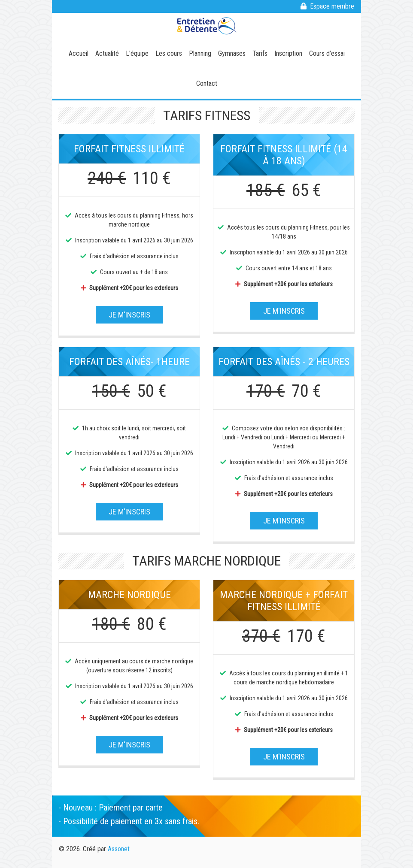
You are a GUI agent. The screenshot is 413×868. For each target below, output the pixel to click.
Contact (207, 83)
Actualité (107, 53)
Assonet (119, 849)
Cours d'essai (327, 53)
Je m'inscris (129, 315)
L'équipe (137, 53)
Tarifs (260, 53)
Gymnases (232, 53)
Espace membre (327, 6)
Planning (200, 53)
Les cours (169, 53)
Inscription (288, 53)
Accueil (79, 53)
